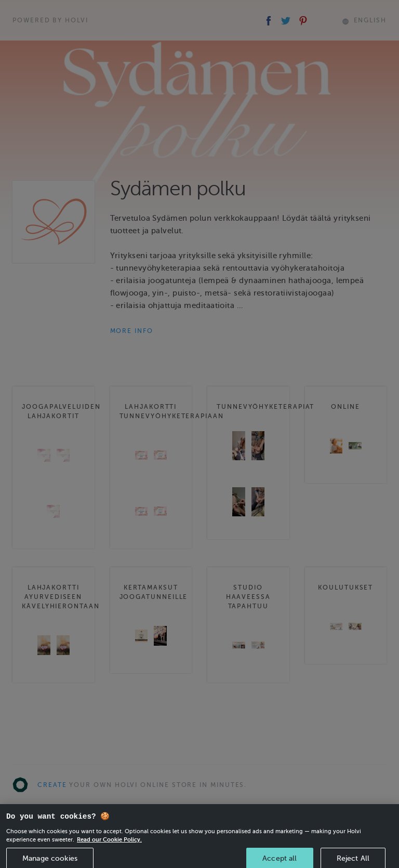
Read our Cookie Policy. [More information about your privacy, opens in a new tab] (109, 844)
